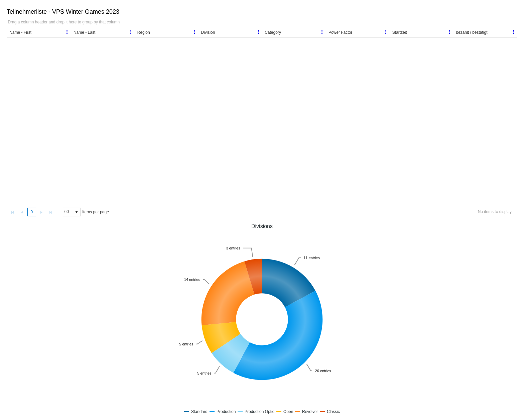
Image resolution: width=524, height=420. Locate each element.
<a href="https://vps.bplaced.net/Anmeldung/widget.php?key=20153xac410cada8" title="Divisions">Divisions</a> (262, 319)
